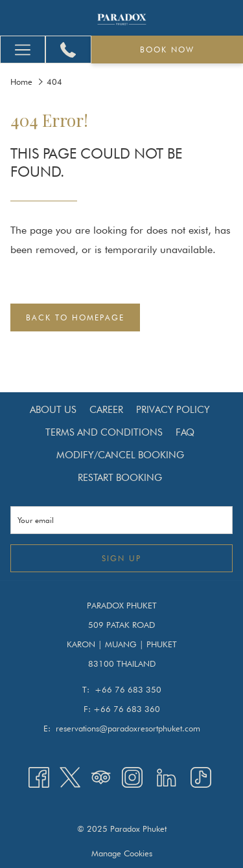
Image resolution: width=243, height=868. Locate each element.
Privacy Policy (173, 410)
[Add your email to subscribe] (121, 520)
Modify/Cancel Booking (120, 455)
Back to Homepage (75, 317)
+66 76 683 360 (127, 709)
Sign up (121, 558)
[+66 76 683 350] (68, 50)
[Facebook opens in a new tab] (39, 776)
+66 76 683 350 (128, 689)
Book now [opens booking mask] (167, 50)
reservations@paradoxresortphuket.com (128, 728)
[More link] (23, 50)
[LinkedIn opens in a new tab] (167, 776)
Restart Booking (120, 478)
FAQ (185, 432)
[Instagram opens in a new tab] (132, 776)
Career (106, 410)
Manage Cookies (122, 853)
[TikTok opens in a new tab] (201, 776)
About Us (53, 410)
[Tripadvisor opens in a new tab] (101, 776)
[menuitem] (53, 410)
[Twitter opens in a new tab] (70, 776)
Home (21, 82)
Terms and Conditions (104, 432)
